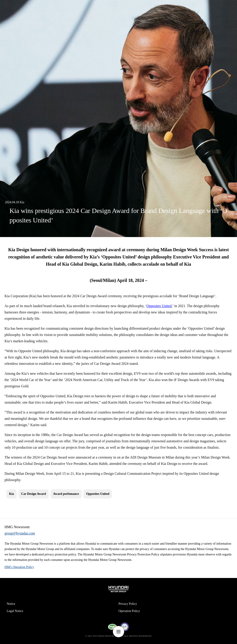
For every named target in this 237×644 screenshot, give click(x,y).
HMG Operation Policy (19, 567)
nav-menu (118, 632)
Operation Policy (129, 611)
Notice (11, 604)
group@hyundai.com (20, 533)
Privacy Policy (128, 604)
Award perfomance (66, 494)
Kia (11, 494)
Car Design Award (34, 494)
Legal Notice (15, 611)
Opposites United (159, 306)
